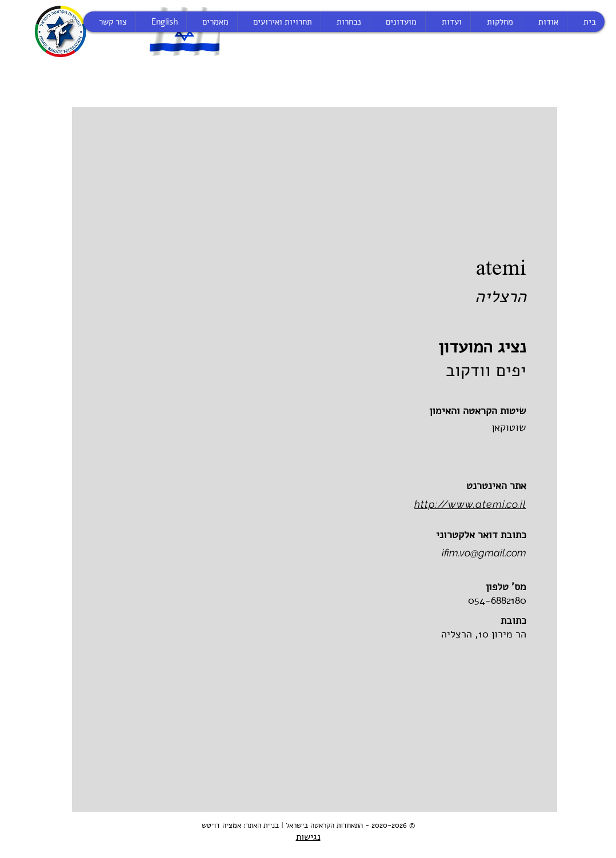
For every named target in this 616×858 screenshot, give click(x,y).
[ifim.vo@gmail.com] (409, 553)
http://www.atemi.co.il (470, 504)
